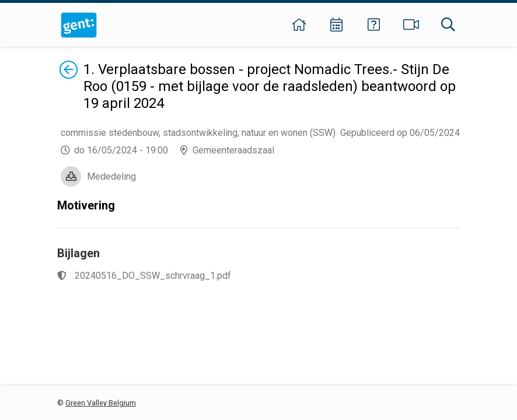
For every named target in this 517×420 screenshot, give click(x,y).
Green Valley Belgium (101, 403)
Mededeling (111, 176)
